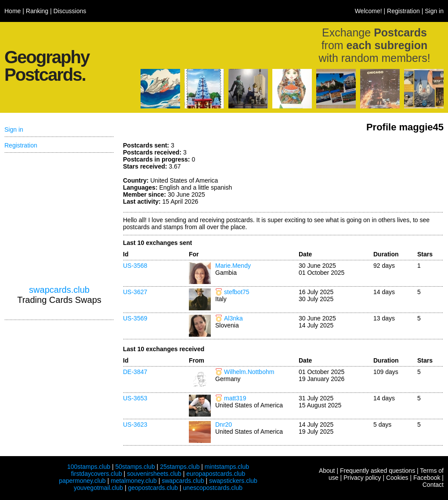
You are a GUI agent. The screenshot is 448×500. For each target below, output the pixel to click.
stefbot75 (237, 292)
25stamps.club (180, 467)
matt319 (235, 398)
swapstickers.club (233, 481)
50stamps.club (135, 467)
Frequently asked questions (378, 471)
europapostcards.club (216, 474)
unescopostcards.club (213, 488)
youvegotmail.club (98, 488)
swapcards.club (59, 290)
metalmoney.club (134, 481)
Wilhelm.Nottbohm (249, 372)
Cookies (397, 478)
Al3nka (233, 318)
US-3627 (135, 292)
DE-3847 (135, 372)
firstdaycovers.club (97, 474)
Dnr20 (224, 424)
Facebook (427, 478)
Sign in (434, 11)
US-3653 (135, 398)
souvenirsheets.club (154, 474)
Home (13, 11)
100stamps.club (89, 467)
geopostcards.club (153, 488)
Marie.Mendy (233, 266)
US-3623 (135, 424)
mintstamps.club (227, 467)
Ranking (37, 11)
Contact (433, 485)
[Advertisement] (378, 175)
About (327, 471)
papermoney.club (82, 481)
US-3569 (135, 318)
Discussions (70, 11)
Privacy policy (362, 478)
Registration (403, 11)
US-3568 (135, 266)
